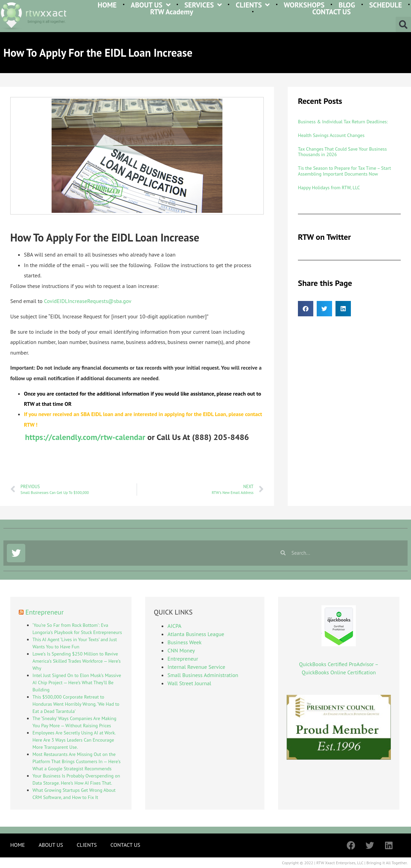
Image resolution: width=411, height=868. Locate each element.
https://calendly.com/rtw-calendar (85, 437)
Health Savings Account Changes (331, 135)
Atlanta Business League (196, 634)
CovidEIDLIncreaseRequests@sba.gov (88, 301)
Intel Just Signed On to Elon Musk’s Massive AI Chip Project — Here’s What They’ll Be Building (77, 683)
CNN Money (181, 650)
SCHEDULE (385, 5)
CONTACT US (332, 12)
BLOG (347, 5)
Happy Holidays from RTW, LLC (329, 188)
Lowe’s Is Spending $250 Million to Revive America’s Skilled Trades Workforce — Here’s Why (77, 661)
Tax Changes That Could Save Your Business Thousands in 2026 (342, 152)
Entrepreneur (44, 612)
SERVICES (203, 5)
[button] (403, 24)
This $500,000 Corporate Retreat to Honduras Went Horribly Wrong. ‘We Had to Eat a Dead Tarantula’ (76, 704)
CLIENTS (253, 5)
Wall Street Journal (189, 683)
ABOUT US (150, 5)
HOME (107, 5)
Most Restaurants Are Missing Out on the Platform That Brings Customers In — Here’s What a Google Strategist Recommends (77, 761)
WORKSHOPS (304, 5)
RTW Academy (172, 12)
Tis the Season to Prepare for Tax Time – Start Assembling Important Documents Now (345, 171)
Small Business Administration (203, 675)
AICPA (174, 626)
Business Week (184, 642)
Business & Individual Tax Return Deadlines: (343, 122)
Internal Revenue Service (196, 667)
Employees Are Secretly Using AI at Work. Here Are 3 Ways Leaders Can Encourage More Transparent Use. (74, 740)
